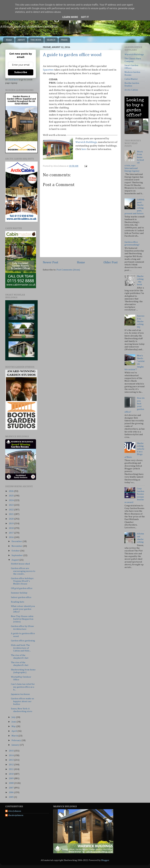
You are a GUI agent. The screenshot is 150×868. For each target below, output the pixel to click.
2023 (11, 505)
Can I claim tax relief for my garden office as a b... (23, 687)
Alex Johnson (15, 811)
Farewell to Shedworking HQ (141, 321)
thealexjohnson (16, 815)
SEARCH (51, 40)
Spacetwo (48, 70)
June (14, 722)
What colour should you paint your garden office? (23, 609)
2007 (11, 788)
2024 (11, 500)
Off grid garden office (22, 588)
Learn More (70, 17)
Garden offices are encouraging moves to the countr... (23, 571)
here (84, 149)
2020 (11, 519)
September (17, 555)
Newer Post (51, 262)
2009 (11, 778)
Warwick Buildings (86, 142)
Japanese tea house (20, 694)
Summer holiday (19, 593)
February (16, 740)
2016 (11, 537)
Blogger (105, 860)
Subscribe (21, 72)
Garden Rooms (20, 96)
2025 (11, 496)
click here (13, 80)
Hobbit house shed (20, 564)
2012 (11, 765)
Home (9, 40)
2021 (11, 514)
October (16, 551)
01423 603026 (21, 104)
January (16, 745)
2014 (11, 755)
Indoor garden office (21, 597)
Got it (85, 17)
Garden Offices (15, 99)
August (15, 560)
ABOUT (21, 40)
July (14, 717)
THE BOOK (36, 40)
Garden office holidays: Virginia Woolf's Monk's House (22, 581)
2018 (11, 528)
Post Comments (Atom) (68, 270)
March (15, 736)
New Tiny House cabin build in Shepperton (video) (22, 619)
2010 (11, 774)
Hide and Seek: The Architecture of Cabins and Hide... (21, 648)
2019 (11, 523)
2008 (11, 783)
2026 (11, 491)
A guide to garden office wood (72, 55)
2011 (11, 769)
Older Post (111, 262)
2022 (11, 510)
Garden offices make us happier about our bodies (22, 701)
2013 (11, 760)
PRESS (64, 40)
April (14, 731)
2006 (11, 792)
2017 (11, 533)
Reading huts (18, 602)
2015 (11, 751)
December (17, 541)
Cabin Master (131, 79)
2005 (11, 797)
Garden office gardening (23, 641)
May (14, 726)
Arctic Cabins (131, 90)
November (17, 546)
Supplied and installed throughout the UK (22, 100)
